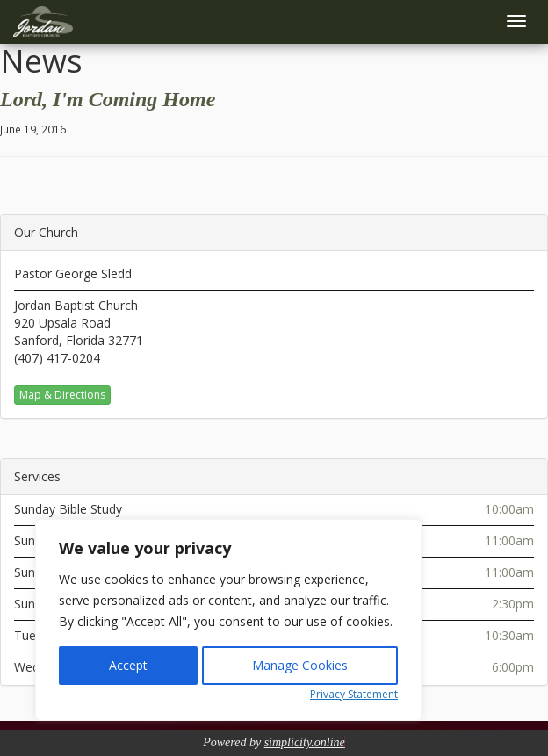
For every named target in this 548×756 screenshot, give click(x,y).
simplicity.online (305, 742)
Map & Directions (62, 395)
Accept (128, 665)
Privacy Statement (354, 694)
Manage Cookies (300, 665)
